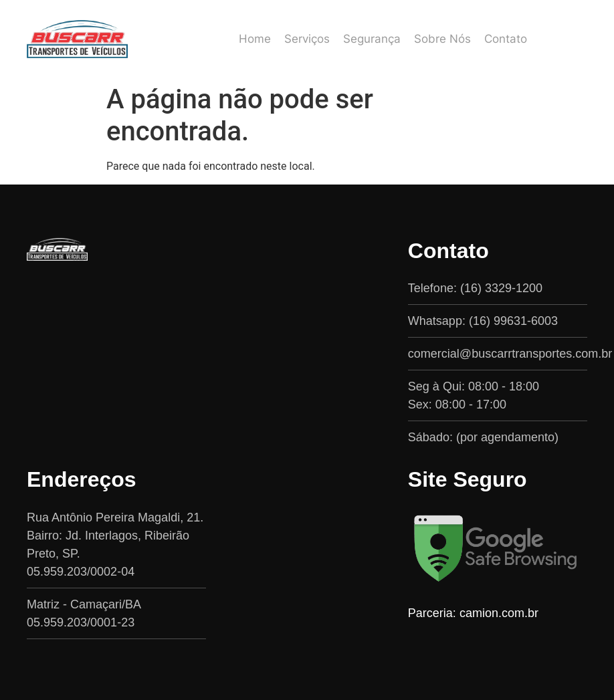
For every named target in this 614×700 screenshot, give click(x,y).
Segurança (372, 39)
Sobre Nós (442, 39)
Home (255, 39)
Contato (506, 39)
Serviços (307, 39)
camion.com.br (499, 613)
